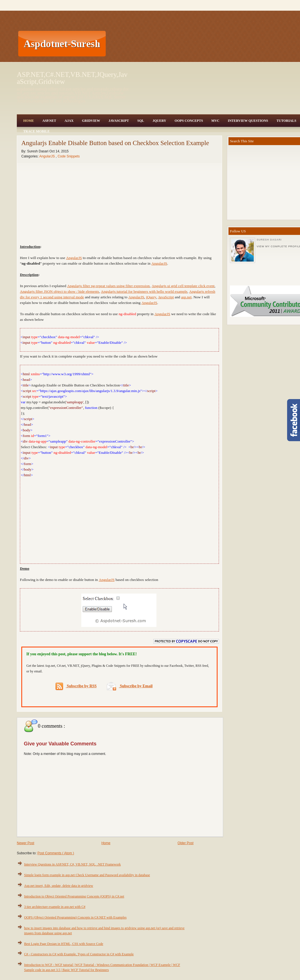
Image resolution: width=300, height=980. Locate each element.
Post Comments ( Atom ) (56, 853)
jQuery (151, 297)
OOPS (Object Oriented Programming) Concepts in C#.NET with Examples (75, 917)
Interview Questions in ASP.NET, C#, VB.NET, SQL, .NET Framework (72, 864)
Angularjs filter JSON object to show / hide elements (59, 291)
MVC (215, 121)
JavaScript (119, 121)
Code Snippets (69, 156)
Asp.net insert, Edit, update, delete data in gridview (59, 886)
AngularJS (48, 156)
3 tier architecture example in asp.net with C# (55, 907)
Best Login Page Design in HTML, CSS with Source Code (64, 944)
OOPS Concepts (189, 121)
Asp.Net (49, 121)
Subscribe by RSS (76, 686)
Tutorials (286, 121)
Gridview (91, 121)
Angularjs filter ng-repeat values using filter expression (108, 286)
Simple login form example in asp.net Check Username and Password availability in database (87, 875)
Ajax (69, 121)
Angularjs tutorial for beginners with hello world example (144, 291)
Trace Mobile (36, 131)
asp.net (186, 297)
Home (29, 121)
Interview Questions (248, 121)
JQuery (159, 121)
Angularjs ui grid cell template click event (183, 286)
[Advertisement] (135, 43)
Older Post (185, 843)
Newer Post (26, 843)
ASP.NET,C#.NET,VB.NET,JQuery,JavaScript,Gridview (72, 78)
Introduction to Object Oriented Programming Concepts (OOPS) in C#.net (74, 896)
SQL (141, 121)
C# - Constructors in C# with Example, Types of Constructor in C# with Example (79, 954)
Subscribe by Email (130, 686)
